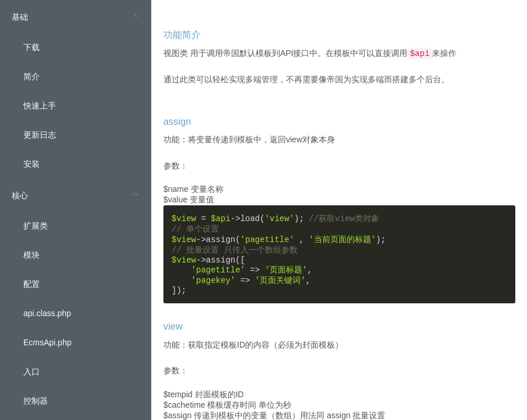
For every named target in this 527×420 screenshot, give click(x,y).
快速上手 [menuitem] (40, 106)
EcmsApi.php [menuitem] (47, 342)
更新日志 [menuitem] (40, 135)
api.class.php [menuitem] (47, 313)
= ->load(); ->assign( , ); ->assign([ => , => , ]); (279, 255)
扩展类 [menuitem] (36, 226)
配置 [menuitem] (32, 284)
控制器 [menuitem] (36, 401)
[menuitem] (76, 89)
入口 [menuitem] (32, 372)
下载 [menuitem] (32, 47)
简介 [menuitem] (32, 76)
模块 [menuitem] (32, 255)
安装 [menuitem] (32, 164)
